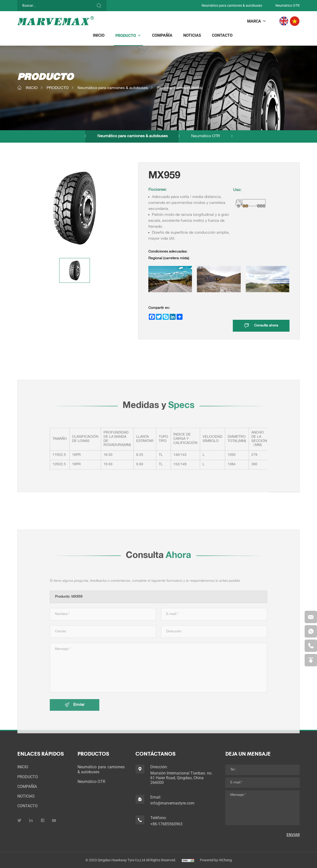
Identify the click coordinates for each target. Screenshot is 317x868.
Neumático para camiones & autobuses (232, 5)
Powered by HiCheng (216, 860)
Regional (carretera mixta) (180, 88)
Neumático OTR (288, 5)
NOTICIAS (192, 35)
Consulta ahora (266, 326)
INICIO (99, 35)
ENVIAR (293, 835)
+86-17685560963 (166, 824)
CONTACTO (222, 35)
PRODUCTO (126, 36)
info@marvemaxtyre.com (172, 803)
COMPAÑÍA (162, 35)
